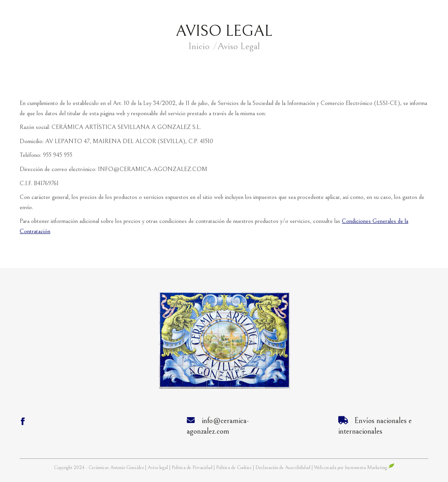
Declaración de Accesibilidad (283, 468)
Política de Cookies (234, 468)
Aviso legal (158, 468)
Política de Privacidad (193, 468)
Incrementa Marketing (370, 468)
